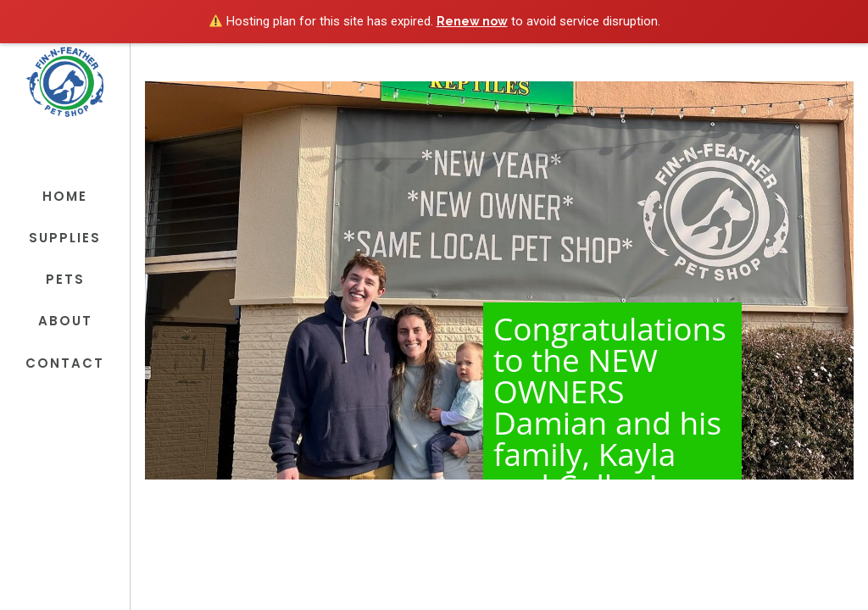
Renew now (472, 21)
